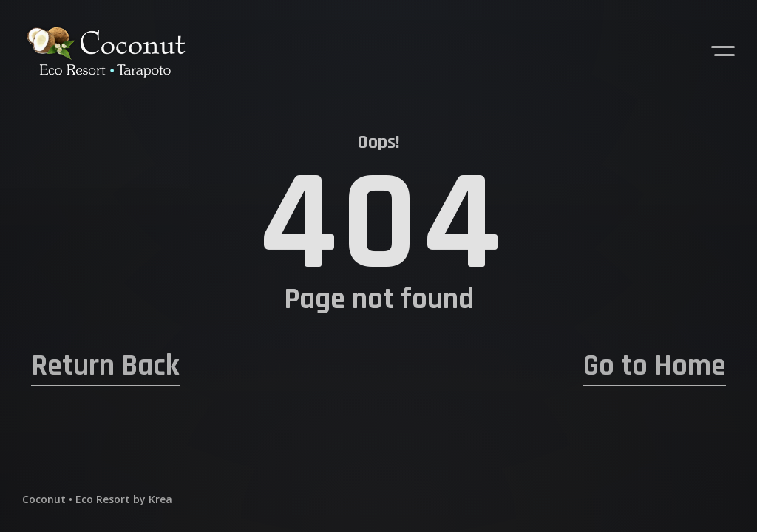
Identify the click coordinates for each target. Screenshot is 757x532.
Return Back (105, 366)
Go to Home (655, 366)
